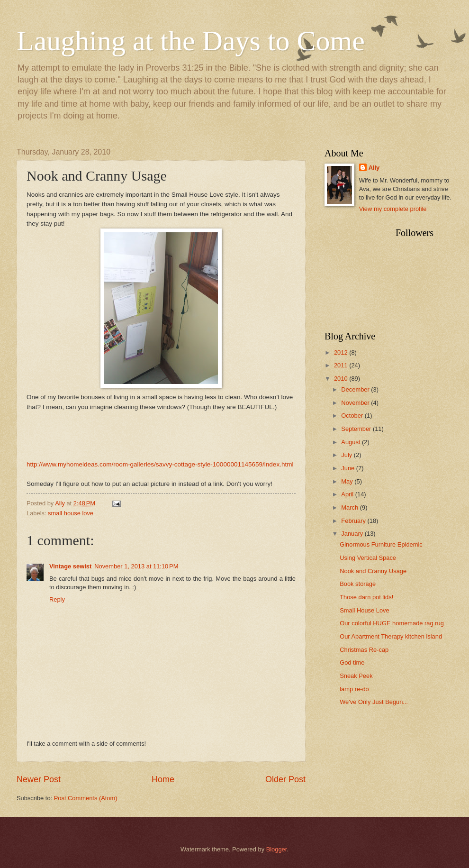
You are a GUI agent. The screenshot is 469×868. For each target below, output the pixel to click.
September (357, 429)
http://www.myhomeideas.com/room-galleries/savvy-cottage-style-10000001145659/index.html (160, 464)
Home (163, 779)
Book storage (358, 584)
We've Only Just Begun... (374, 702)
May (348, 481)
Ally (374, 168)
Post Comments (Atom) (86, 798)
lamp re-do (354, 689)
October (353, 416)
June (349, 468)
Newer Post (39, 779)
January (353, 534)
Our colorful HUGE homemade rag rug (392, 623)
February (354, 521)
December (356, 389)
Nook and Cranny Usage (373, 571)
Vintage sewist (70, 566)
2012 (342, 352)
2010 (342, 379)
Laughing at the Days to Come (191, 41)
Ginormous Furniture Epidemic (381, 544)
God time (352, 662)
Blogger (277, 849)
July (347, 455)
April (348, 494)
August (352, 442)
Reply (57, 599)
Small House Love (364, 610)
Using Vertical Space (368, 558)
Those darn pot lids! (366, 597)
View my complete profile (393, 209)
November (356, 403)
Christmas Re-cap (364, 650)
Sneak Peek (356, 676)
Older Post (285, 779)
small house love (71, 513)
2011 (342, 365)
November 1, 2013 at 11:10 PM (136, 566)
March (350, 507)
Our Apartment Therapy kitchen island (391, 636)
